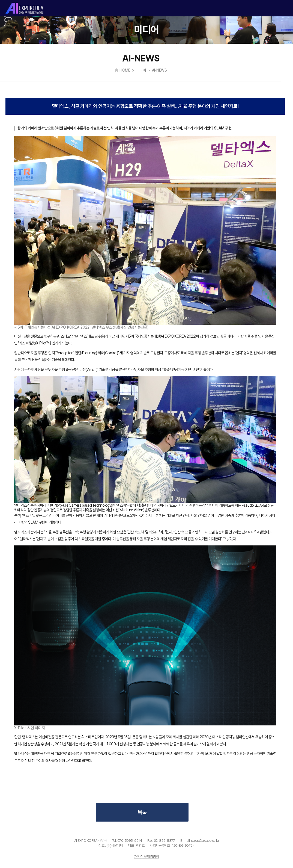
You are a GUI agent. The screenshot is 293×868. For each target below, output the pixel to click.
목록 (142, 812)
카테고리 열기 (284, 8)
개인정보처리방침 (146, 857)
